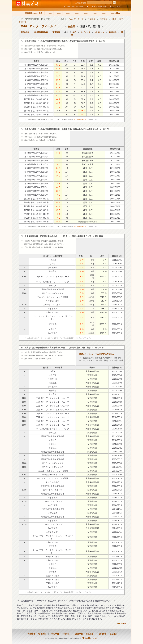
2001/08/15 (117, 333)
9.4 (67, 88)
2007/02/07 (117, 297)
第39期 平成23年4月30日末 (36, 76)
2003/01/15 (117, 551)
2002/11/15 (117, 557)
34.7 (83, 103)
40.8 (58, 195)
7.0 (75, 80)
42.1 (58, 214)
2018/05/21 (117, 421)
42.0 (58, 95)
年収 (74, 32)
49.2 (58, 103)
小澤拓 (53, 264)
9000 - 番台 (114, 13)
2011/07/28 (114, 76)
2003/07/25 (114, 107)
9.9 (67, 222)
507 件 (104, 289)
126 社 (91, 293)
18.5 (66, 69)
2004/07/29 (114, 103)
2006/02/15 (117, 505)
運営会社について (90, 638)
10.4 (66, 107)
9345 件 (103, 333)
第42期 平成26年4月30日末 (36, 65)
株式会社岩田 (88, 153)
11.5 (66, 168)
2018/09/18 (117, 417)
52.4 (83, 115)
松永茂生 (53, 260)
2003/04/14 (117, 318)
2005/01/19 (115, 203)
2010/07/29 (114, 80)
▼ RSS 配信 (115, 6)
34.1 (58, 153)
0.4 (92, 69)
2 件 (82, 260)
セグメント (86, 32)
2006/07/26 (114, 95)
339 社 (91, 318)
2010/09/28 (117, 440)
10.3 (66, 103)
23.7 (83, 65)
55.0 (58, 72)
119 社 (91, 289)
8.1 (75, 92)
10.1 (66, 115)
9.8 (67, 218)
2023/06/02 (117, 268)
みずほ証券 (53, 309)
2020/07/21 (117, 394)
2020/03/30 (117, 406)
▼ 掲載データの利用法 (73, 6)
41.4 (58, 206)
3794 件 (103, 312)
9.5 (67, 84)
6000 (85, 13)
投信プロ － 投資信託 (37, 634)
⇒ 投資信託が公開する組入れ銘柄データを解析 (100, 358)
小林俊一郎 (53, 268)
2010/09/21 (117, 448)
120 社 (91, 301)
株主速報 (104, 19)
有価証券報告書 (41, 32)
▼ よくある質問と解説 (96, 6)
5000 (76, 13)
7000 (94, 13)
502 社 (91, 297)
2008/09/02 (117, 452)
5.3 (75, 103)
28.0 (58, 115)
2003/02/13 (117, 324)
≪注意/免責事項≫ (80, 120)
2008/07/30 (114, 88)
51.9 (58, 65)
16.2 (66, 76)
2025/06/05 (117, 260)
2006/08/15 (117, 486)
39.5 (58, 111)
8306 (24, 277)
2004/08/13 (117, 517)
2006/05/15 (117, 309)
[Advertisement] (101, 51)
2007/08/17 (117, 459)
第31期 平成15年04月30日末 (36, 107)
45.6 (83, 111)
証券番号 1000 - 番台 (33, 13)
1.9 (92, 92)
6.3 (75, 99)
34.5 (58, 168)
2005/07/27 (114, 99)
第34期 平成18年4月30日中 (36, 195)
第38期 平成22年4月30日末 (36, 80)
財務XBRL (25, 32)
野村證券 (53, 324)
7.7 (75, 84)
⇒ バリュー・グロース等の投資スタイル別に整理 (101, 360)
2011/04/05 (117, 289)
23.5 (83, 69)
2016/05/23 (117, 282)
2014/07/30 (114, 65)
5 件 (82, 309)
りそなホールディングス (53, 293)
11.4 (66, 172)
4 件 (82, 286)
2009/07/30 (114, 84)
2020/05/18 (117, 277)
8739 (24, 305)
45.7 (58, 222)
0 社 (92, 260)
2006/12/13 (117, 301)
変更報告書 (92, 375)
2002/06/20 (117, 329)
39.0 (83, 99)
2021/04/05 (117, 271)
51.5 (58, 88)
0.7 (92, 84)
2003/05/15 (117, 312)
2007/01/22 (115, 187)
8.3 (75, 88)
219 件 (104, 301)
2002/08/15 (117, 560)
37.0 (58, 180)
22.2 (83, 72)
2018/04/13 (117, 425)
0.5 (92, 103)
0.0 (100, 65)
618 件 (104, 309)
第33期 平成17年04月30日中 (36, 203)
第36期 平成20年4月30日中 (36, 180)
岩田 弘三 (88, 168)
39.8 (58, 184)
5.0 (75, 107)
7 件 (82, 312)
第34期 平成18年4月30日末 (36, 95)
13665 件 (103, 324)
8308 (24, 293)
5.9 (75, 76)
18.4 (66, 65)
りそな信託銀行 (53, 301)
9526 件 (103, 277)
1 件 (82, 264)
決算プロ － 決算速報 (83, 634)
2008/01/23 (115, 180)
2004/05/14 (117, 528)
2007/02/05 (117, 475)
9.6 (67, 80)
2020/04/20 (117, 402)
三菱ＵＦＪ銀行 (53, 312)
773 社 (91, 312)
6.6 (67, 164)
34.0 (58, 157)
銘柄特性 (113, 32)
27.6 (83, 84)
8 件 (82, 277)
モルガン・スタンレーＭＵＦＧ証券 (53, 297)
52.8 (58, 76)
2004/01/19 (115, 210)
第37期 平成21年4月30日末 (36, 84)
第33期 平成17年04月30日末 (36, 99)
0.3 (92, 72)
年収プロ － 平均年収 (59, 634)
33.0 (83, 92)
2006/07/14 (117, 305)
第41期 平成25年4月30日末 (36, 69)
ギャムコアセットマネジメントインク (53, 282)
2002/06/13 (117, 572)
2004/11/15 (117, 509)
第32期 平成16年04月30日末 (36, 103)
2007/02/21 (117, 467)
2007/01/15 (117, 478)
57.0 (58, 80)
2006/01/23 (115, 195)
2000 (49, 13)
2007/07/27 (114, 92)
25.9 (83, 80)
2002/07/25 (114, 111)
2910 (24, 26)
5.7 (75, 65)
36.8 (83, 95)
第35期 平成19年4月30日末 (36, 92)
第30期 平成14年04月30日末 (36, 111)
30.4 (83, 88)
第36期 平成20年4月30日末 (36, 88)
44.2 (58, 99)
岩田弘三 (53, 286)
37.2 (58, 172)
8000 (103, 13)
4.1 (75, 72)
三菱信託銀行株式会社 (88, 222)
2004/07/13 (117, 524)
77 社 (92, 309)
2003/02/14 (117, 542)
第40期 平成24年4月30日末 (36, 72)
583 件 (104, 293)
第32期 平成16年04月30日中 (36, 210)
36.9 (58, 176)
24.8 (83, 76)
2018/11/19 (117, 410)
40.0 (83, 107)
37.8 (58, 210)
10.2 (66, 99)
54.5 (58, 84)
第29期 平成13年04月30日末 (36, 115)
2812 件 (103, 297)
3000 (58, 13)
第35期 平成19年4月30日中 (36, 187)
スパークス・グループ (53, 305)
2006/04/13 (117, 501)
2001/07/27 (114, 115)
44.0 (58, 107)
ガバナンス (100, 32)
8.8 (75, 115)
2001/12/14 (117, 580)
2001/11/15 (117, 583)
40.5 (58, 218)
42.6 (58, 199)
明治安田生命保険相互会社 (53, 289)
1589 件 (103, 318)
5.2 (75, 69)
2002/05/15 (117, 576)
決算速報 (92, 19)
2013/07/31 (114, 69)
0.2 (92, 65)
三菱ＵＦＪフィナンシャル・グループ (53, 277)
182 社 (91, 305)
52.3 (58, 69)
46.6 (58, 187)
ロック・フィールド (43, 26)
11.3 (75, 95)
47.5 (58, 92)
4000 (67, 13)
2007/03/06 (117, 293)
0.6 (92, 107)
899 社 (91, 333)
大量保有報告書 (92, 371)
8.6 (67, 153)
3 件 (82, 293)
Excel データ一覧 (76, 19)
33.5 (58, 161)
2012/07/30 (114, 72)
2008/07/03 (117, 455)
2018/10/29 (117, 414)
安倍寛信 (53, 271)
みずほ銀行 (53, 333)
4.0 (75, 111)
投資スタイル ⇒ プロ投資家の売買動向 (97, 354)
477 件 (104, 305)
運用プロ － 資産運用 (107, 634)
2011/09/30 (117, 286)
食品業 (71, 26)
